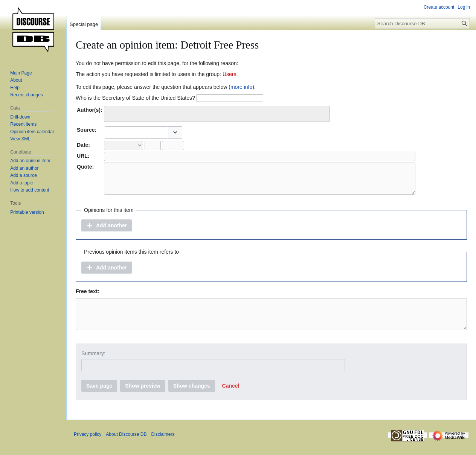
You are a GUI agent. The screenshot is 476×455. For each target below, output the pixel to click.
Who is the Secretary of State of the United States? (135, 98)
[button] (175, 132)
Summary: (93, 365)
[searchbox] (111, 113)
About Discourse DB (126, 446)
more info (241, 87)
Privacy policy (88, 446)
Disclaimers (163, 446)
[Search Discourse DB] (422, 24)
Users (230, 74)
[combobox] (217, 114)
